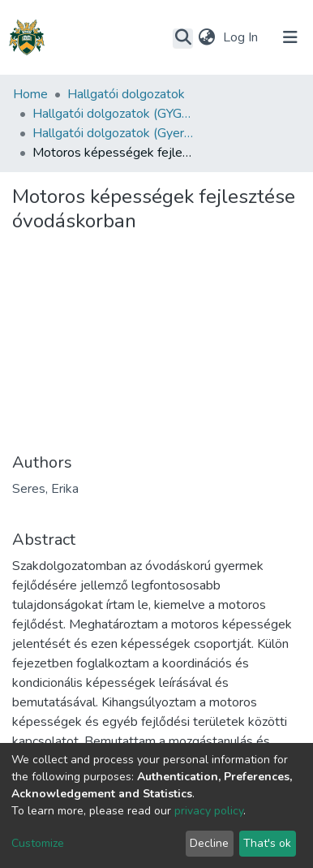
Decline (209, 843)
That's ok (267, 843)
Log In (242, 37)
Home (30, 94)
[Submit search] (183, 38)
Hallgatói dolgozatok (126, 94)
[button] (206, 37)
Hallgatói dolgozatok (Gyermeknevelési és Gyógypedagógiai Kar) (114, 133)
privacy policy (209, 811)
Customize (38, 843)
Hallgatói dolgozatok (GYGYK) (114, 114)
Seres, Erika (45, 489)
